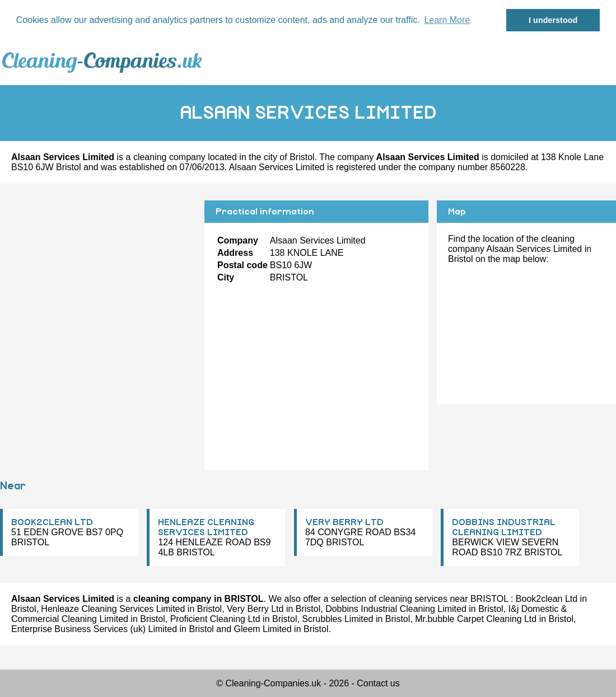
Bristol (302, 157)
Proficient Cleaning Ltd (215, 619)
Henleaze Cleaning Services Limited (113, 609)
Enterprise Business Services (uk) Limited (94, 629)
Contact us (378, 683)
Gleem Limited (263, 629)
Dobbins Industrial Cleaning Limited (396, 609)
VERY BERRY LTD (344, 522)
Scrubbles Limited (337, 619)
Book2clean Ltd (547, 599)
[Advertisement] (98, 279)
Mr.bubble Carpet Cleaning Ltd (476, 619)
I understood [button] (553, 20)
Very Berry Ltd (255, 609)
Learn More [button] (447, 20)
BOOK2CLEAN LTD (52, 522)
